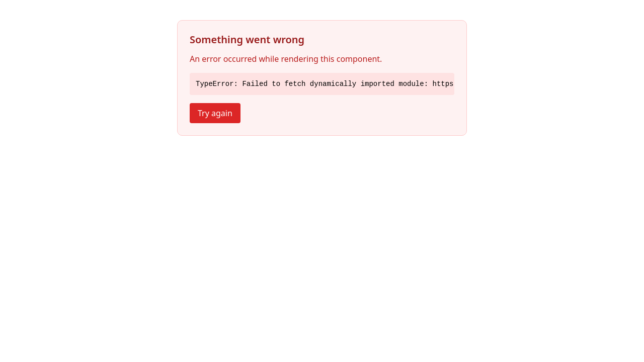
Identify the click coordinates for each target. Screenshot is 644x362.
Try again (215, 113)
